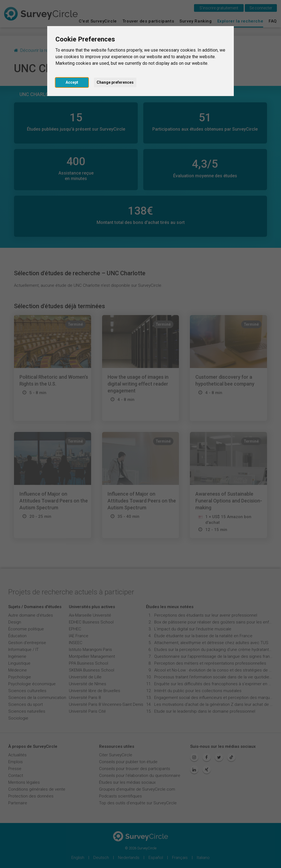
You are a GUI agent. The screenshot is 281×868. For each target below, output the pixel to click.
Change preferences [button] (115, 82)
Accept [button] (72, 82)
